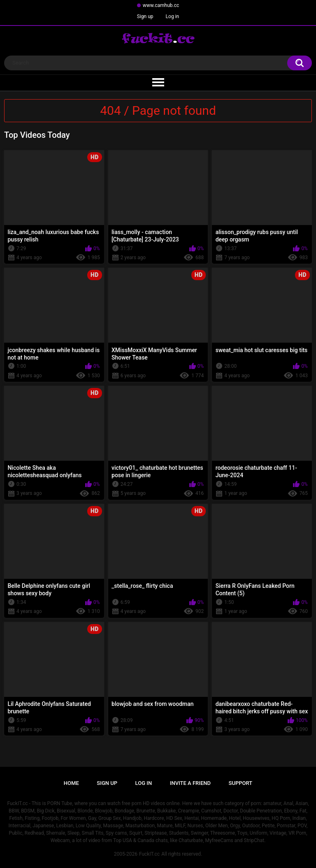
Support (241, 783)
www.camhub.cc (161, 5)
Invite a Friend (190, 783)
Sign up (145, 16)
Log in (173, 16)
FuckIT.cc (149, 854)
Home (71, 783)
